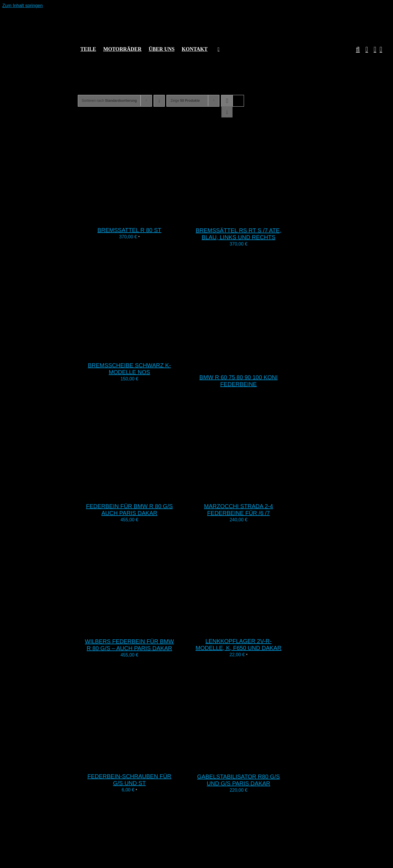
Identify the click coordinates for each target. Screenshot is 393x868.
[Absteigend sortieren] (159, 101)
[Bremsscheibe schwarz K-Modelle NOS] (149, 353)
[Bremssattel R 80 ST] (149, 217)
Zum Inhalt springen (22, 6)
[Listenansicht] (227, 112)
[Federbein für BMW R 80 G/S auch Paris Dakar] (149, 493)
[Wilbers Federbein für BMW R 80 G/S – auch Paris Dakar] (149, 629)
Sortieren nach (109, 101)
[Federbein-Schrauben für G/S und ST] (149, 764)
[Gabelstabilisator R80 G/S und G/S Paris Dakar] (258, 764)
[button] (355, 49)
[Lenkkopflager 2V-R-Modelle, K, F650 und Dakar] (258, 628)
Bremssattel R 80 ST (129, 230)
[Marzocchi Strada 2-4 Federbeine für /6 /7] (258, 493)
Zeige (185, 101)
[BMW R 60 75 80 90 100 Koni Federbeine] (258, 365)
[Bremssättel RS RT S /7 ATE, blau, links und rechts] (258, 218)
